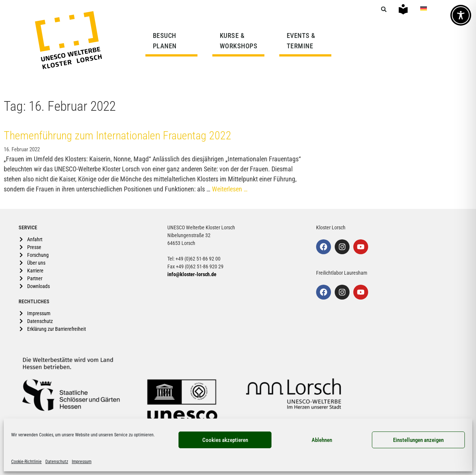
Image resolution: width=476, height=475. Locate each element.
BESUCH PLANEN (167, 41)
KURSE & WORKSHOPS (241, 41)
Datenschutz (57, 462)
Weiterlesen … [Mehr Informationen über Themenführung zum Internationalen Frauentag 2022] (230, 189)
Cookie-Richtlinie (26, 462)
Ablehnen (322, 440)
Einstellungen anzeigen (418, 440)
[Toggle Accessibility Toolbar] (461, 15)
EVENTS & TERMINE (301, 41)
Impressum (82, 462)
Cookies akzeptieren (225, 440)
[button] (384, 9)
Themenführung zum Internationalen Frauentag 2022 (118, 135)
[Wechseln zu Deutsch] (424, 8)
